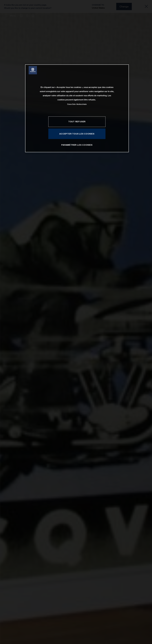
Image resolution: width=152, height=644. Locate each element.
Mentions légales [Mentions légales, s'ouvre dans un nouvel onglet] (82, 104)
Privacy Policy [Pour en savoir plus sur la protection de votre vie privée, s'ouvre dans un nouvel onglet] (72, 104)
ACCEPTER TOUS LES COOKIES (77, 134)
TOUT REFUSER (77, 122)
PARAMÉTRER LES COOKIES (77, 145)
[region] (77, 108)
